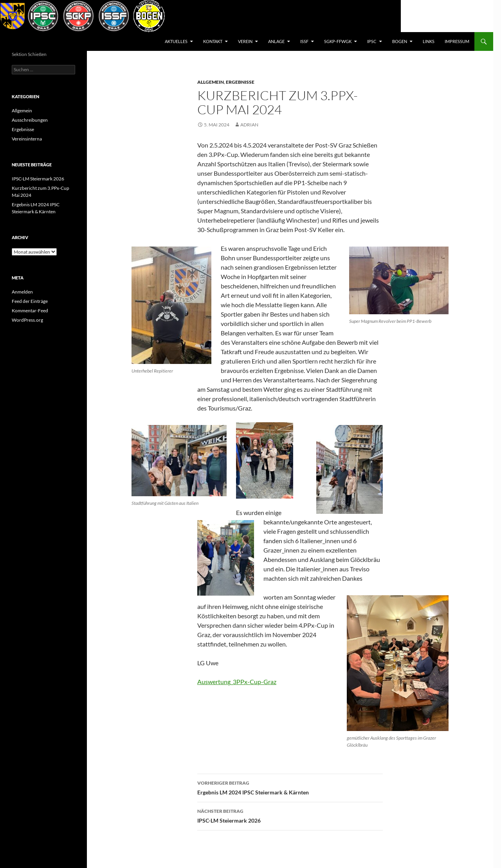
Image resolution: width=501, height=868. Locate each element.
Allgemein (211, 82)
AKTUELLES (176, 41)
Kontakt (213, 41)
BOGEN (400, 41)
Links (429, 41)
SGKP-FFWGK (338, 41)
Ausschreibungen (30, 120)
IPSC (372, 41)
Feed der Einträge (30, 301)
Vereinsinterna (27, 139)
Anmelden (22, 292)
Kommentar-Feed (30, 311)
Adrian (249, 125)
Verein (245, 41)
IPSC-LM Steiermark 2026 (290, 815)
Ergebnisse (240, 82)
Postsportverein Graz (45, 41)
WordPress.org (27, 320)
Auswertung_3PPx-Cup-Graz (237, 682)
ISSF (304, 41)
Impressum (457, 41)
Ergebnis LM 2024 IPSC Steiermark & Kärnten (290, 787)
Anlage (276, 41)
